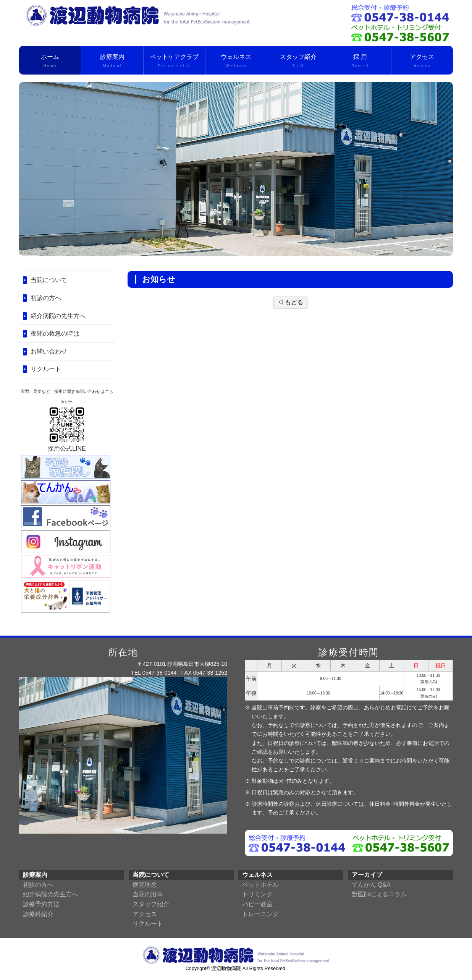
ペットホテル (260, 885)
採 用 (360, 62)
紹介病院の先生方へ (58, 316)
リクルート (46, 369)
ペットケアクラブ (174, 62)
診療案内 (112, 62)
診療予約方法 (41, 904)
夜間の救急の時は (55, 333)
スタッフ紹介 (298, 62)
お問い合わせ (49, 351)
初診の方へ (46, 298)
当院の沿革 (148, 894)
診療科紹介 (38, 914)
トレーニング (260, 914)
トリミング (257, 894)
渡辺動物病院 (226, 968)
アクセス (422, 62)
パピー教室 (257, 904)
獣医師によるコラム (379, 894)
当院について (49, 280)
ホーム (50, 62)
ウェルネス (236, 62)
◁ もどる (290, 302)
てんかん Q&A (371, 885)
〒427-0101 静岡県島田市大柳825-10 (183, 664)
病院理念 (145, 885)
